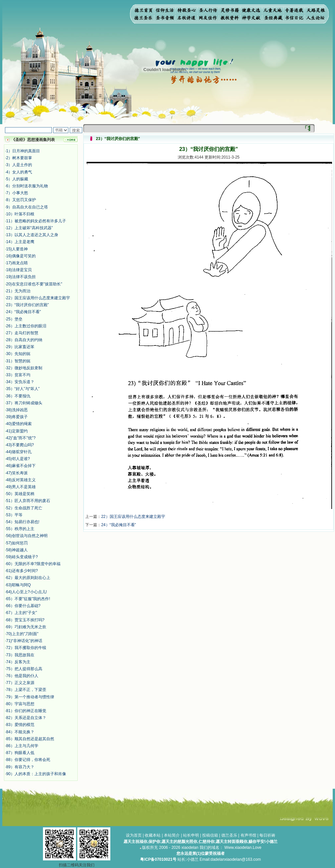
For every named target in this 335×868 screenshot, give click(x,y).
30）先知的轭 (18, 354)
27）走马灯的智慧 (22, 333)
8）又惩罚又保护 (21, 200)
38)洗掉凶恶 (17, 410)
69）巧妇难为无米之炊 (26, 627)
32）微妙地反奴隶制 (24, 368)
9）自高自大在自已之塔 (27, 207)
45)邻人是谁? (18, 459)
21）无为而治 (18, 291)
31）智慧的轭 (18, 361)
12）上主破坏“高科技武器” (30, 228)
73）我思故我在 (20, 655)
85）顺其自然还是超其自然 (30, 739)
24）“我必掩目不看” (24, 312)
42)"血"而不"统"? (21, 438)
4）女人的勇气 (19, 172)
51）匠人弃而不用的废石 (28, 501)
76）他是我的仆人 (22, 676)
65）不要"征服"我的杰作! (28, 599)
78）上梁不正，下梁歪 (26, 690)
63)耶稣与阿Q (19, 585)
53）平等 (14, 515)
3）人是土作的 (19, 165)
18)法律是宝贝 (19, 270)
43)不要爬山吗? (20, 445)
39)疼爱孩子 (17, 417)
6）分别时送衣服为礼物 (27, 186)
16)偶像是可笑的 (21, 256)
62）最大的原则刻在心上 (28, 578)
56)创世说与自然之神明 (27, 536)
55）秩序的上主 (20, 529)
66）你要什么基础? (23, 606)
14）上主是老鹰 (20, 242)
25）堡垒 (14, 319)
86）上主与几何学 (22, 746)
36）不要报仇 (18, 396)
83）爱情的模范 (20, 725)
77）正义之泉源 (20, 683)
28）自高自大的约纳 (24, 340)
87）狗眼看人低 (20, 753)
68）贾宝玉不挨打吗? (25, 620)
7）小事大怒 (17, 193)
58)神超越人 (17, 550)
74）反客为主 (18, 662)
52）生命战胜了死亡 (24, 508)
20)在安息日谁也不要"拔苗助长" (34, 284)
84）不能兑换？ (20, 732)
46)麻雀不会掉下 (21, 466)
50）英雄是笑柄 (20, 494)
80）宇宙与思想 (20, 704)
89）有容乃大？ (20, 767)
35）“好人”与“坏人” (23, 389)
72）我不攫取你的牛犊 (26, 648)
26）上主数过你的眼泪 (26, 326)
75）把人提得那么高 (24, 669)
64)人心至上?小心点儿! (27, 592)
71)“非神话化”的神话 (24, 641)
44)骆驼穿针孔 (19, 452)
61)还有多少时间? (22, 571)
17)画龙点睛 (17, 263)
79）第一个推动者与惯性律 (30, 697)
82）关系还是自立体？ (26, 718)
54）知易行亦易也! (23, 522)
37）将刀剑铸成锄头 (24, 403)
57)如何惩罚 (17, 543)
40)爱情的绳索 (19, 424)
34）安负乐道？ (20, 382)
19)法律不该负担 (21, 277)
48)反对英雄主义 (21, 480)
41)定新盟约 (17, 431)
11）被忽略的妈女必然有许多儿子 (36, 221)
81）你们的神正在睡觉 (26, 711)
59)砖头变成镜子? (22, 557)
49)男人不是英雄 (21, 487)
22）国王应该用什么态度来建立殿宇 (38, 298)
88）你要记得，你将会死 (28, 760)
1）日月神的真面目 (23, 151)
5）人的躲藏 (17, 179)
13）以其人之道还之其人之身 (32, 235)
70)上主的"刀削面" (22, 634)
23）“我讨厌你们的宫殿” (28, 305)
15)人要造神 (17, 249)
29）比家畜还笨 (20, 347)
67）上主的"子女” (22, 613)
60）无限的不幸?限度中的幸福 (33, 564)
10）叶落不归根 (20, 214)
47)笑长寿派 (17, 473)
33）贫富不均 (18, 375)
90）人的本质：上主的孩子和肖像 (36, 774)
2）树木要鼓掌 (19, 158)
